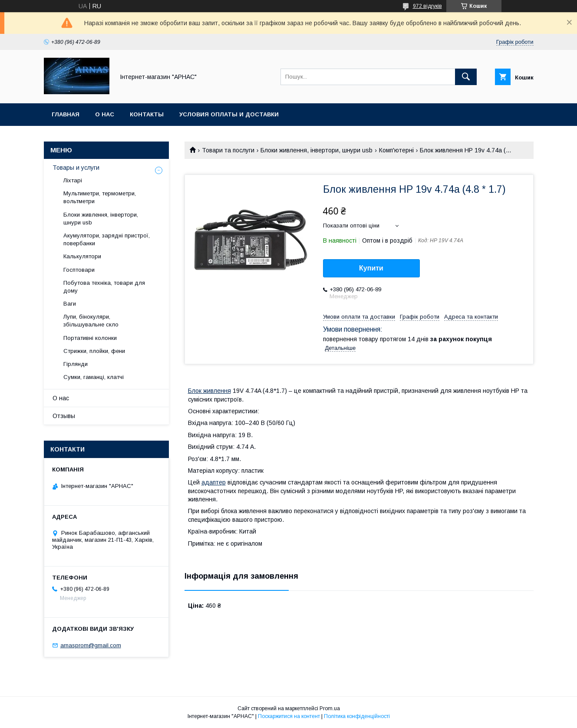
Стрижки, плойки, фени (94, 351)
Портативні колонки (90, 338)
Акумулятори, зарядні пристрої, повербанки (107, 239)
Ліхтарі (73, 180)
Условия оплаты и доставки (229, 114)
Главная (66, 114)
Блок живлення (209, 391)
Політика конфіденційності (357, 716)
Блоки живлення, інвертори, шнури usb (317, 150)
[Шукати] (466, 77)
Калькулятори (82, 256)
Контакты (147, 114)
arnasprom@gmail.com (91, 645)
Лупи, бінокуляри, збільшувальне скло (91, 321)
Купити (371, 268)
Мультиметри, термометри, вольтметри (100, 197)
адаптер (214, 482)
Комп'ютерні (396, 150)
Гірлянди (76, 364)
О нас (105, 114)
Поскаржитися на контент (289, 716)
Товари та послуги (228, 150)
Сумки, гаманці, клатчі (94, 377)
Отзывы (64, 416)
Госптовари (79, 270)
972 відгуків (427, 6)
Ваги (70, 304)
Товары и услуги (76, 168)
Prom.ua (330, 708)
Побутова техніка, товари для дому (104, 287)
